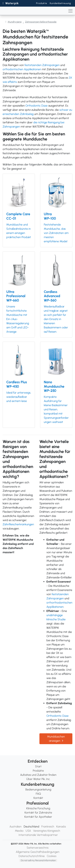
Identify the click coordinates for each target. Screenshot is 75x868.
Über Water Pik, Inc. (38, 779)
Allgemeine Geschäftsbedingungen (38, 852)
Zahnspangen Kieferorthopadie (41, 22)
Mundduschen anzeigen (56, 739)
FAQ (38, 794)
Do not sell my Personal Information (38, 860)
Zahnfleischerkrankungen (18, 524)
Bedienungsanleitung (38, 789)
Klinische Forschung (38, 808)
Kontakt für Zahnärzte (38, 813)
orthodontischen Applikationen (22, 69)
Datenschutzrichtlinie (32, 856)
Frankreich (48, 827)
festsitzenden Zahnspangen (42, 65)
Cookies (52, 856)
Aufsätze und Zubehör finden (38, 775)
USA (28, 831)
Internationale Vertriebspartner (38, 835)
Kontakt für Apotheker (38, 817)
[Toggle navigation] (70, 11)
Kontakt (38, 798)
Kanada (61, 827)
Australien (16, 827)
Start (38, 766)
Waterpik (12, 3)
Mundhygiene (15, 22)
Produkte (42, 3)
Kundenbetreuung (60, 3)
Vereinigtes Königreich (47, 831)
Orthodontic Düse (36, 106)
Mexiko (19, 831)
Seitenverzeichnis (38, 848)
